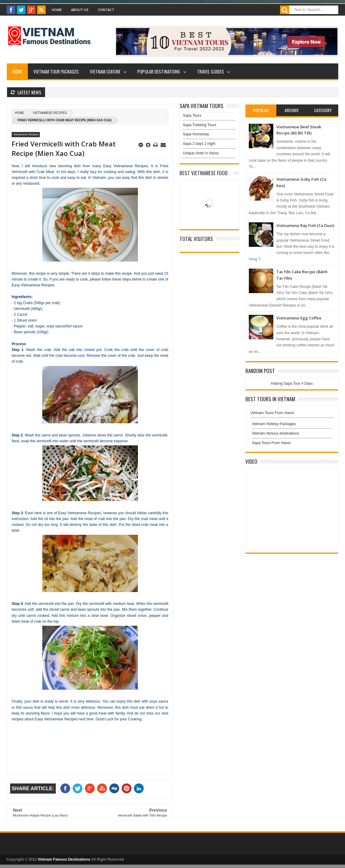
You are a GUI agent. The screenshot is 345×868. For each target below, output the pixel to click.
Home (57, 10)
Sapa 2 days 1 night (199, 144)
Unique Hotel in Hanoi (201, 153)
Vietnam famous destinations (275, 433)
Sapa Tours (192, 115)
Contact (106, 10)
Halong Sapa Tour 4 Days (292, 383)
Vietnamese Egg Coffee (299, 318)
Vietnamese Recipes (50, 113)
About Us (80, 10)
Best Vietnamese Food (204, 173)
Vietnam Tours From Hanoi (272, 413)
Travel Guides (210, 71)
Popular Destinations (159, 71)
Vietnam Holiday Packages (292, 425)
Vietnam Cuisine (105, 71)
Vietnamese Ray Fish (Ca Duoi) (305, 225)
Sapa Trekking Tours (200, 125)
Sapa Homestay (196, 134)
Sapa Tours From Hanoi (271, 443)
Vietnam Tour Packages (56, 71)
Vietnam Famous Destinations (64, 859)
